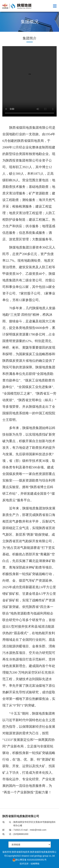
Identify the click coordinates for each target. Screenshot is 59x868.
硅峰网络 (35, 864)
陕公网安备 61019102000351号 (29, 860)
